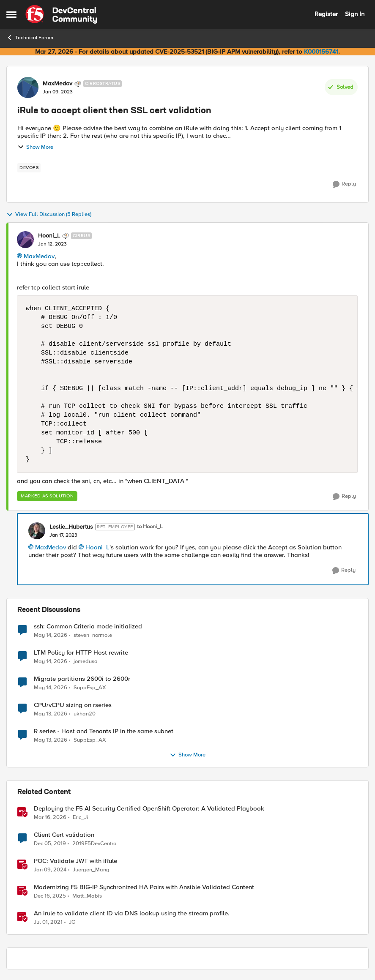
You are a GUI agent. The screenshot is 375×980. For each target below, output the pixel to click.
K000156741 (321, 52)
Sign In (355, 14)
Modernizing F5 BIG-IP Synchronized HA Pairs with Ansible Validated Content (144, 887)
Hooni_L (97, 547)
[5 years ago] (48, 923)
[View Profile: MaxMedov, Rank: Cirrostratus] (28, 87)
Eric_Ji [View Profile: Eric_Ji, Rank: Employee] (80, 818)
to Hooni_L (150, 527)
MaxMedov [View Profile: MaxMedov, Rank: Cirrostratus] (57, 84)
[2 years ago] (50, 870)
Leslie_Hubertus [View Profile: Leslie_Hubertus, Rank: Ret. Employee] (71, 527)
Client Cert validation (64, 835)
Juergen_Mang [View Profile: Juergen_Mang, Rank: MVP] (91, 870)
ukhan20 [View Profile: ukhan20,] (85, 714)
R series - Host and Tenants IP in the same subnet (104, 731)
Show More (35, 147)
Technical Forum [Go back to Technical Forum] (30, 38)
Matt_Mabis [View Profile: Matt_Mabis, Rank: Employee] (87, 896)
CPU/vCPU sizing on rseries (73, 705)
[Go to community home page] (61, 14)
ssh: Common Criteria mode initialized (88, 626)
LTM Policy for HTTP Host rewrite (81, 653)
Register (326, 14)
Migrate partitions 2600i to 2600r (82, 679)
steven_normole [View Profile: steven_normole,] (93, 635)
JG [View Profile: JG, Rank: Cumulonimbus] (72, 922)
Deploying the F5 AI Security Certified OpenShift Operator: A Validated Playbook (149, 809)
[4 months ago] (50, 818)
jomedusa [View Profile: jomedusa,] (86, 662)
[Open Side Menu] (11, 14)
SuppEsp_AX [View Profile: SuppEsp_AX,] (90, 688)
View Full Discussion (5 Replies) (49, 215)
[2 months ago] (51, 635)
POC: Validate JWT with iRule (75, 861)
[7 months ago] (50, 896)
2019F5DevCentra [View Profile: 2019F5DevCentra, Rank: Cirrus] (94, 844)
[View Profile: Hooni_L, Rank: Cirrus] (25, 240)
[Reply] (344, 184)
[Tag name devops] (29, 168)
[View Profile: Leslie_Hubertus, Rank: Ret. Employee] (37, 531)
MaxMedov (39, 256)
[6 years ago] (50, 844)
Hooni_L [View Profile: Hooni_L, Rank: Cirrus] (49, 236)
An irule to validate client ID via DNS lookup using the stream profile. (132, 913)
